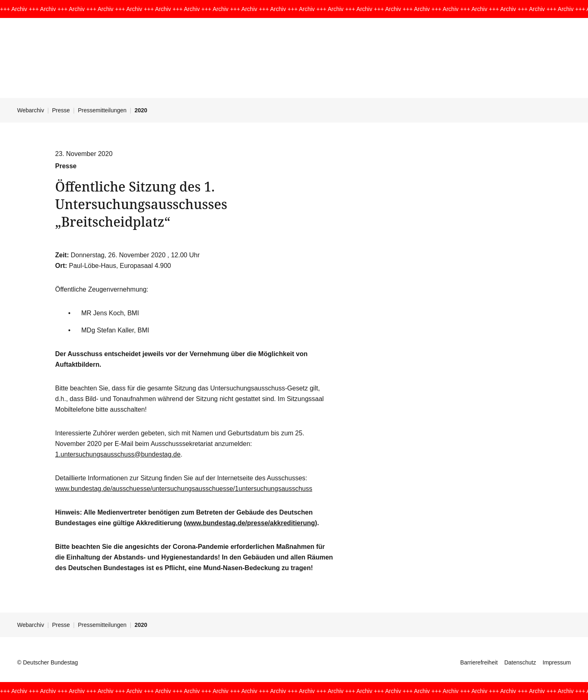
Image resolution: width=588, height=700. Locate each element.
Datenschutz (520, 662)
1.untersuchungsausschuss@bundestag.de (118, 454)
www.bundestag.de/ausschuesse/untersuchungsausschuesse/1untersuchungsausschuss (184, 489)
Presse (61, 110)
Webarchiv (31, 110)
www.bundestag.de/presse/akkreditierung (250, 523)
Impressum (557, 662)
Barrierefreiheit (479, 662)
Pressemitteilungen (102, 110)
